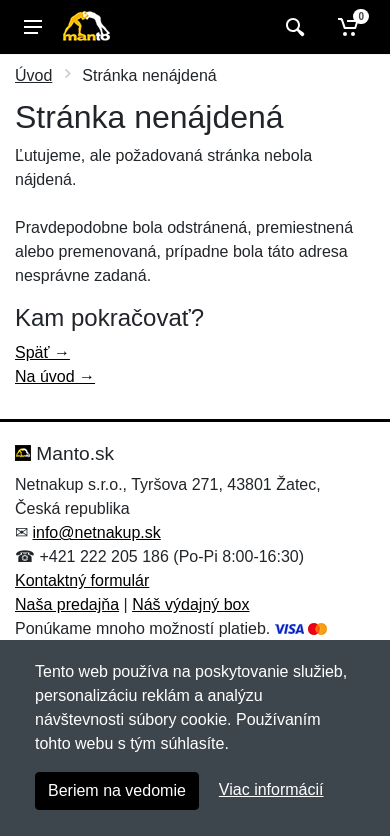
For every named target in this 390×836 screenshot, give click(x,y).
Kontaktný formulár (82, 580)
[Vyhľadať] (292, 27)
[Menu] (33, 27)
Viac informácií (271, 789)
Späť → (42, 352)
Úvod (33, 75)
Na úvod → (55, 376)
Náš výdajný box (190, 604)
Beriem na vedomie (117, 790)
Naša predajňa (67, 604)
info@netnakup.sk (96, 532)
